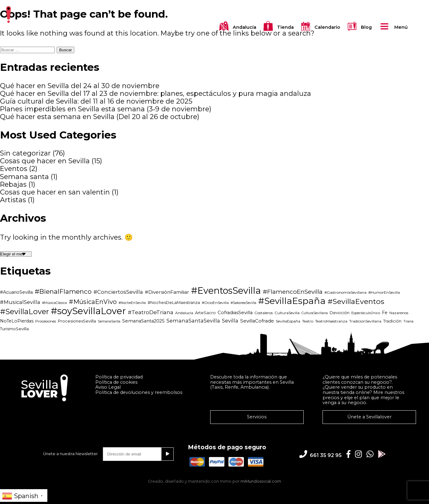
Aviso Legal (108, 387)
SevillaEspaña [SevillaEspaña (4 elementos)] (288, 321)
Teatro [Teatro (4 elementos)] (308, 321)
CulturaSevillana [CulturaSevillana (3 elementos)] (315, 313)
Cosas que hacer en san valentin (55, 192)
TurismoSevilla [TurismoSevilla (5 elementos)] (14, 329)
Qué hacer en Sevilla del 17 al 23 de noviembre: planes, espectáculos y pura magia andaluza (156, 94)
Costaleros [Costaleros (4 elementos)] (264, 313)
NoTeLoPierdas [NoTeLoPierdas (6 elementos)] (17, 321)
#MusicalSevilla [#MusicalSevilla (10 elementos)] (20, 302)
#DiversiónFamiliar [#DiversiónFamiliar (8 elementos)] (167, 292)
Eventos (14, 169)
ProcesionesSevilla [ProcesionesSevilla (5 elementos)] (77, 321)
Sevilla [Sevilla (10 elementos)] (230, 321)
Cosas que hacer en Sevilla (45, 161)
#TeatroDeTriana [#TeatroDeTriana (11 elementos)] (151, 312)
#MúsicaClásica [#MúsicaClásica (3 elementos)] (54, 303)
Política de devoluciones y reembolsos (139, 392)
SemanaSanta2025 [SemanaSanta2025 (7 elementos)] (143, 321)
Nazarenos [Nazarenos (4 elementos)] (399, 313)
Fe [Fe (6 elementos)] (385, 313)
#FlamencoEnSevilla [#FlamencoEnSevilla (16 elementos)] (293, 292)
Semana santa (24, 177)
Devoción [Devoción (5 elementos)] (340, 313)
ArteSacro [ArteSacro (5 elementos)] (205, 313)
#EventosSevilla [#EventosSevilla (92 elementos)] (226, 290)
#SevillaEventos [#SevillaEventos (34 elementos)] (356, 301)
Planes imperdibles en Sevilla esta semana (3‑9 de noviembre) (106, 109)
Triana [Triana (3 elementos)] (408, 321)
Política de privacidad (119, 377)
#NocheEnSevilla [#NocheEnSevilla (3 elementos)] (132, 303)
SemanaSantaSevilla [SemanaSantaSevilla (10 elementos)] (193, 321)
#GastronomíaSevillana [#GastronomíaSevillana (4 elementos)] (345, 292)
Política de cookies (116, 382)
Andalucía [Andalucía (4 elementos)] (184, 313)
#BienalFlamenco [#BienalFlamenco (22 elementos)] (63, 291)
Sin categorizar (25, 153)
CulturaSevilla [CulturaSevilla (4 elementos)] (287, 313)
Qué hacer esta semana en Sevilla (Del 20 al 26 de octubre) (100, 117)
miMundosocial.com (261, 481)
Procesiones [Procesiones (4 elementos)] (46, 321)
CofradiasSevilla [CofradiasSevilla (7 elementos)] (235, 313)
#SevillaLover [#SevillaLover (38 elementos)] (24, 312)
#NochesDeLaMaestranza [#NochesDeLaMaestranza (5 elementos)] (174, 302)
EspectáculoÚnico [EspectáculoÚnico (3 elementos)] (366, 313)
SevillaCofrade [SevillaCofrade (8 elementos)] (257, 321)
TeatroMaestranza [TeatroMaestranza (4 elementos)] (331, 321)
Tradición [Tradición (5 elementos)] (392, 321)
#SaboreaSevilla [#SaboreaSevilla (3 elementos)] (243, 303)
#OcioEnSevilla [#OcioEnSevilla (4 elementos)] (215, 303)
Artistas (13, 200)
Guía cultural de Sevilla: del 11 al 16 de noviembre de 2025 (96, 101)
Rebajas (13, 184)
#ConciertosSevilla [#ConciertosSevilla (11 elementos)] (118, 292)
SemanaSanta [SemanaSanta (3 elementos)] (109, 321)
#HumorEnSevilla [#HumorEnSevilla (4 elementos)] (384, 292)
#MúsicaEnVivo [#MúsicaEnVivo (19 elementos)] (93, 302)
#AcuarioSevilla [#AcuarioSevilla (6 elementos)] (16, 292)
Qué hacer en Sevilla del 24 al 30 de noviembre (80, 86)
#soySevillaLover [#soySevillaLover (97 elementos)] (88, 311)
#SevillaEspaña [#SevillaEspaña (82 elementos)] (292, 301)
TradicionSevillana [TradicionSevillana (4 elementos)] (365, 321)
